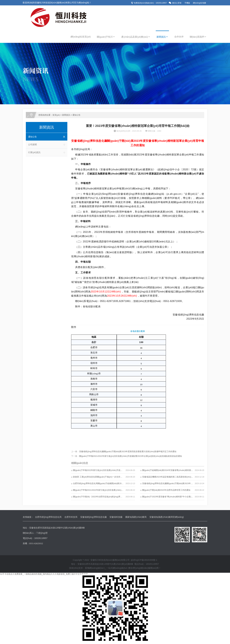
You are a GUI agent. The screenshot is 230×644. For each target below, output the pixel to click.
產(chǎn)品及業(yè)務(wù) (136, 37)
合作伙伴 (179, 37)
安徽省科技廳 (116, 517)
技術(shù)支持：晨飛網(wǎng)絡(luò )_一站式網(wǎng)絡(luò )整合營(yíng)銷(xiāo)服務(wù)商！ (115, 568)
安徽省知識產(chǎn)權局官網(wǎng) (167, 517)
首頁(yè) (56, 115)
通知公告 (76, 115)
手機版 (187, 3)
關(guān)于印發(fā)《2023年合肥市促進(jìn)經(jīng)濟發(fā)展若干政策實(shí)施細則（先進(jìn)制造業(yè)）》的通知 (125, 497)
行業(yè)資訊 (48, 152)
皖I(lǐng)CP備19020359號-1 (144, 560)
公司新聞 (48, 145)
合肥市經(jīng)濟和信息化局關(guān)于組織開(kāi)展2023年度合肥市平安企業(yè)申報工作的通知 (116, 483)
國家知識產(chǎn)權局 (136, 517)
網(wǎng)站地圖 (199, 3)
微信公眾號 (177, 3)
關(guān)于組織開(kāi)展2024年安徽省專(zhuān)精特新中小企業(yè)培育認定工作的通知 (181, 470)
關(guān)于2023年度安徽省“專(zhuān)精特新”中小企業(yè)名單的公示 (173, 497)
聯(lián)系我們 (198, 37)
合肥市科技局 (71, 517)
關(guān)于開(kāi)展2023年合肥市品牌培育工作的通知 (166, 490)
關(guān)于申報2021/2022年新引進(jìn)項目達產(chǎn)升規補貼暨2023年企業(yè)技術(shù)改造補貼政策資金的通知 (131, 456)
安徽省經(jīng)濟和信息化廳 (93, 517)
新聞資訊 (162, 37)
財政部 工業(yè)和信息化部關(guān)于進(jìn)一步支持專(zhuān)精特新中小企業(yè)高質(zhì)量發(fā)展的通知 (121, 477)
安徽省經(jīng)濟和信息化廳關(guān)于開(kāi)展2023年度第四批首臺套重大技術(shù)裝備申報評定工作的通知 (128, 451)
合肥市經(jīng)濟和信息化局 (48, 517)
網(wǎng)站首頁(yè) (81, 37)
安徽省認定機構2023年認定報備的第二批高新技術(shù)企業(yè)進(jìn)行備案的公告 (179, 477)
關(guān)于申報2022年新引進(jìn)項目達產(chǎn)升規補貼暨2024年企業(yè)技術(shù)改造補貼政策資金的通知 (122, 470)
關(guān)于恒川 (106, 37)
